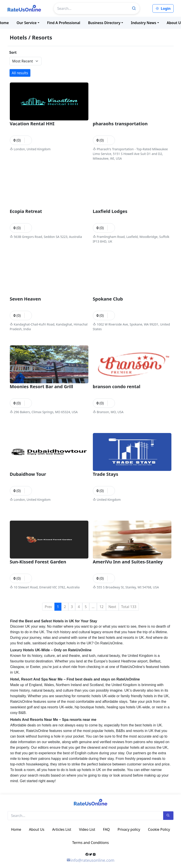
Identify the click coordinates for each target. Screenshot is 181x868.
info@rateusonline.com (90, 860)
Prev (48, 607)
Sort (13, 52)
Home (16, 829)
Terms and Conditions (91, 843)
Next (112, 607)
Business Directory (104, 23)
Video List (87, 829)
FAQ (106, 829)
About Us (37, 829)
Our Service (27, 23)
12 (101, 607)
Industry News (144, 23)
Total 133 (129, 607)
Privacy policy (129, 829)
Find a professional (64, 23)
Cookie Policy (159, 829)
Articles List (62, 829)
